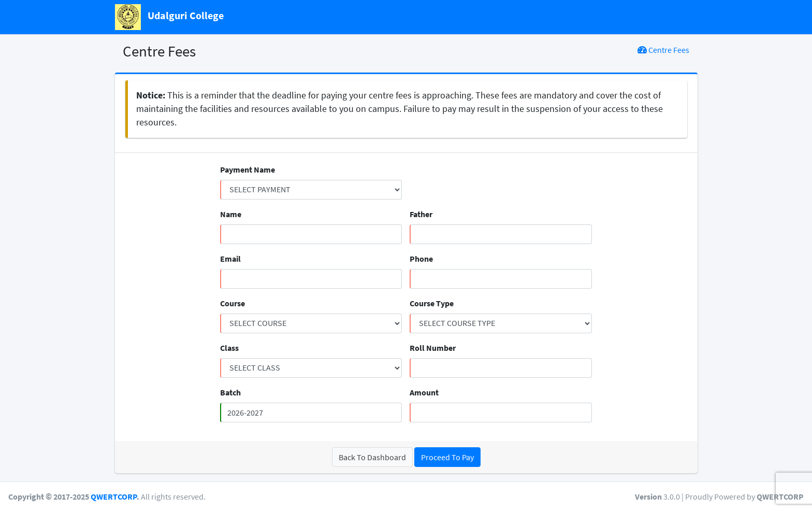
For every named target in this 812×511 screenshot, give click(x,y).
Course (233, 303)
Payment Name (248, 169)
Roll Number (433, 348)
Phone (421, 259)
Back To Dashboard (372, 457)
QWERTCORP (114, 496)
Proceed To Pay (447, 457)
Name (231, 214)
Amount (424, 392)
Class (229, 348)
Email (230, 259)
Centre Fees (663, 50)
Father (421, 214)
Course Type (432, 303)
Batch (230, 392)
